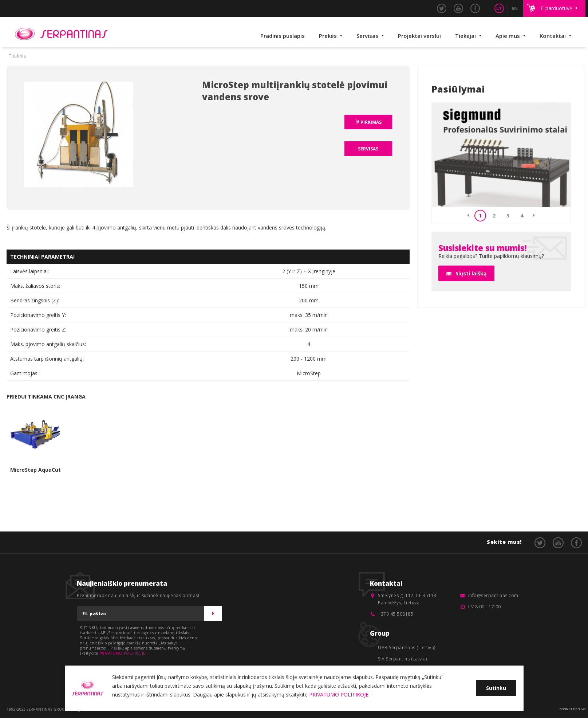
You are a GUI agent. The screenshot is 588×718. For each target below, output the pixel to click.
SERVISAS (368, 149)
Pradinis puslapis (283, 36)
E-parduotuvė (557, 8)
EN (515, 8)
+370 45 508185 (396, 614)
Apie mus (508, 36)
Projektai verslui (419, 36)
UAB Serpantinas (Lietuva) (407, 648)
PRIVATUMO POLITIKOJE (123, 653)
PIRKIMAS (370, 122)
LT (499, 8)
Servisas (367, 36)
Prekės (328, 36)
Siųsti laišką (471, 273)
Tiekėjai (465, 36)
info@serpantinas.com (493, 595)
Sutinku (496, 688)
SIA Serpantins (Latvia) (402, 659)
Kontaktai (553, 36)
